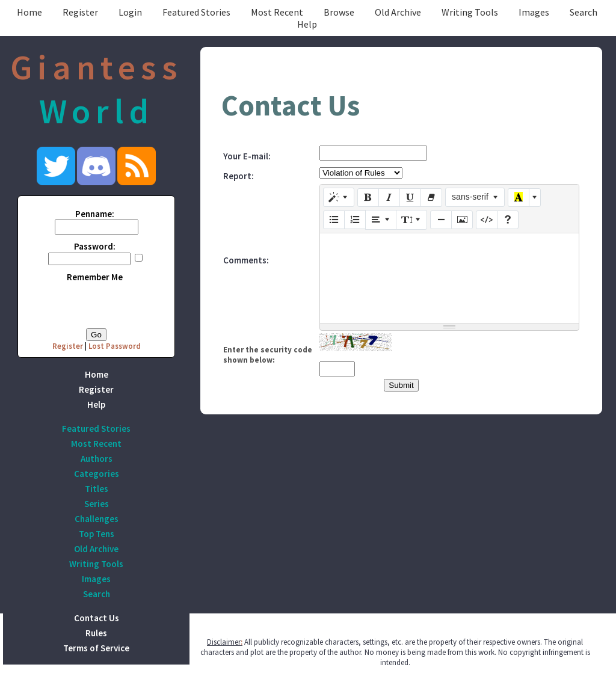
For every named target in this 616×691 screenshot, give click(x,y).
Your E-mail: (247, 156)
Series (97, 504)
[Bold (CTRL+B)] (368, 198)
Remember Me (95, 277)
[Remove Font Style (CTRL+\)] (431, 198)
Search (584, 12)
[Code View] (487, 220)
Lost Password (115, 346)
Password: (95, 246)
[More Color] (535, 198)
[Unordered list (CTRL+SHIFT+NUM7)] (334, 220)
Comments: (246, 260)
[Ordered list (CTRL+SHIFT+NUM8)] (355, 220)
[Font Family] (475, 197)
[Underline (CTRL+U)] (410, 198)
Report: (239, 176)
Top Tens (97, 534)
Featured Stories (196, 12)
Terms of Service (96, 648)
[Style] (339, 197)
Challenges (97, 519)
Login (130, 12)
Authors (97, 459)
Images (534, 12)
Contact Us (97, 618)
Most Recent (277, 12)
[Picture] (462, 220)
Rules (96, 633)
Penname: (95, 214)
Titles (97, 489)
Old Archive (398, 12)
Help (307, 24)
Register (80, 12)
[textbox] (449, 278)
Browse (339, 12)
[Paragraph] (381, 220)
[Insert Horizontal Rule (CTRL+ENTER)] (441, 220)
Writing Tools (470, 12)
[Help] (508, 220)
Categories (97, 474)
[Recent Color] (519, 198)
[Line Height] (411, 220)
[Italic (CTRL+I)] (389, 198)
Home (29, 12)
